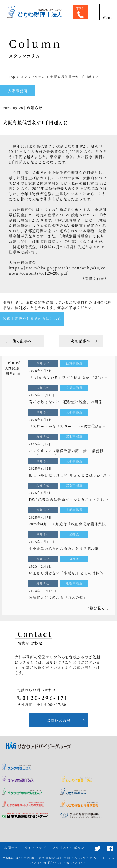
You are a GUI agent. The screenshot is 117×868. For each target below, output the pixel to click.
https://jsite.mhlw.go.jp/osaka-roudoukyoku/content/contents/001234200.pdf (57, 270)
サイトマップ (35, 848)
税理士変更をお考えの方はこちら (32, 319)
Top (12, 77)
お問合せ (11, 848)
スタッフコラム (33, 77)
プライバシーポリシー (70, 848)
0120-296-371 (43, 698)
